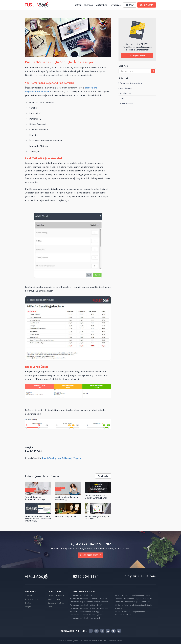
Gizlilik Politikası (54, 599)
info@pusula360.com (140, 576)
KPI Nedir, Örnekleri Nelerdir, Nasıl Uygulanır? (87, 612)
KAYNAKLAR (115, 5)
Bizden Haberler (126, 104)
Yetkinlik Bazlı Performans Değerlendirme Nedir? (133, 598)
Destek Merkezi (31, 599)
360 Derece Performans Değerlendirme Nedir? (132, 595)
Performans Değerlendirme (130, 83)
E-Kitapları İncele (137, 56)
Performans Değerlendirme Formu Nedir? (86, 618)
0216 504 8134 (86, 576)
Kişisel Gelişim (125, 93)
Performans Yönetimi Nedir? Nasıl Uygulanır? (87, 615)
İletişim (28, 607)
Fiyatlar (28, 603)
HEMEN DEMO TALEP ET (90, 555)
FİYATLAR (88, 5)
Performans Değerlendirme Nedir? (83, 595)
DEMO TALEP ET (147, 5)
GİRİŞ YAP (130, 5)
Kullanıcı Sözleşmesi (56, 595)
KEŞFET (78, 5)
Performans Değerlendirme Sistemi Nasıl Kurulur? (89, 608)
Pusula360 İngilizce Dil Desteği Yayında (62, 458)
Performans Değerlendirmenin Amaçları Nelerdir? (89, 602)
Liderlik (122, 98)
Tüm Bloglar (103, 476)
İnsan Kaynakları (126, 88)
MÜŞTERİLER (101, 5)
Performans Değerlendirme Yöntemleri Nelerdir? (88, 598)
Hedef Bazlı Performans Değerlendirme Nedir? (132, 602)
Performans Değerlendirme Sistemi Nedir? (86, 605)
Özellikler (29, 595)
